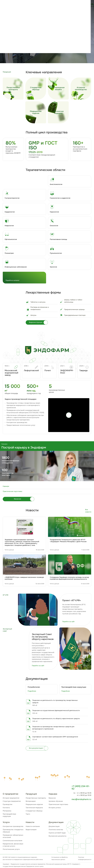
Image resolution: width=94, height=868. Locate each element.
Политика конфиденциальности (85, 858)
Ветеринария (31, 801)
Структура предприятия (12, 801)
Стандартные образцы (34, 811)
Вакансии (52, 798)
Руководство (8, 804)
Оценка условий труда (57, 833)
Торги (28, 814)
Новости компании (33, 826)
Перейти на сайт (68, 622)
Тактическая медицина (34, 808)
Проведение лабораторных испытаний (13, 836)
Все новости (88, 511)
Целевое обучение (56, 801)
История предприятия (11, 798)
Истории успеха (55, 808)
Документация (54, 826)
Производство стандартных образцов (13, 831)
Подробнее (32, 691)
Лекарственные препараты (36, 798)
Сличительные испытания (12, 841)
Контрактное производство (13, 826)
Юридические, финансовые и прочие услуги (13, 845)
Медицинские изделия (34, 804)
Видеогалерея (31, 830)
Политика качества (56, 830)
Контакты (6, 808)
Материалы (7, 811)
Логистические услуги (11, 849)
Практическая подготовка (58, 804)
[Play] (69, 415)
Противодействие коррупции (9, 815)
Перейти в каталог (12, 280)
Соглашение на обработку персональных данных (60, 858)
